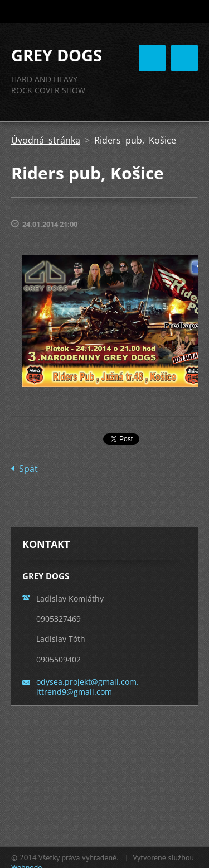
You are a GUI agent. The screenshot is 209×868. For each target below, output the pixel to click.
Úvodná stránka (46, 140)
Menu (184, 58)
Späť (28, 469)
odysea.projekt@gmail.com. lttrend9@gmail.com (88, 687)
